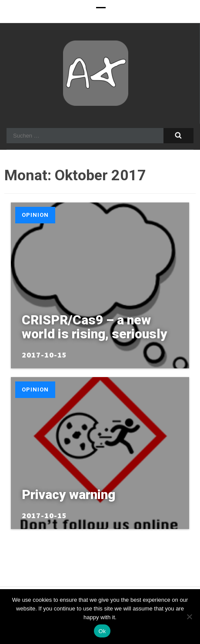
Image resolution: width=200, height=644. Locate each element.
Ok (102, 631)
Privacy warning (68, 494)
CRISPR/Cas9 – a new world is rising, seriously (95, 327)
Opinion (35, 215)
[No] (189, 617)
